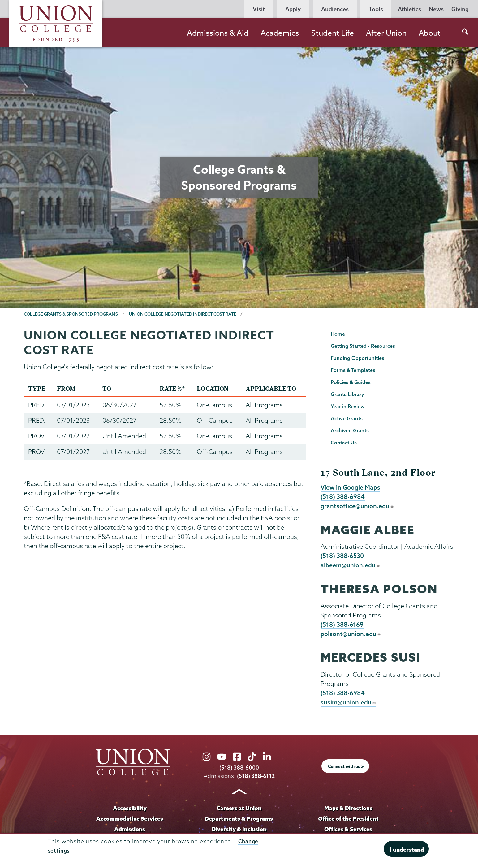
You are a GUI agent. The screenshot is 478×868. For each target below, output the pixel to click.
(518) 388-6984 (343, 497)
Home (338, 334)
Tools (376, 9)
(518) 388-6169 (343, 626)
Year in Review (348, 406)
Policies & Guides (351, 382)
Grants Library (347, 394)
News (436, 9)
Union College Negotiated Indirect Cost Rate (187, 314)
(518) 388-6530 (343, 557)
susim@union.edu (349, 705)
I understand (407, 849)
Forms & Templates (353, 370)
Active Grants (347, 418)
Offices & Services (348, 832)
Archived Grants (350, 430)
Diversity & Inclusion (239, 832)
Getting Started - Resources (363, 346)
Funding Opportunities (357, 358)
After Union (386, 33)
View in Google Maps (351, 487)
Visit (259, 9)
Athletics (409, 9)
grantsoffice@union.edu (357, 507)
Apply (293, 9)
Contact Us (344, 443)
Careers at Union (239, 811)
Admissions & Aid (218, 33)
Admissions (130, 832)
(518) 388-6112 (256, 779)
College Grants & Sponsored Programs (72, 314)
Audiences (335, 9)
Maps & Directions (348, 811)
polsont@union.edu (351, 636)
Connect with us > (346, 769)
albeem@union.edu (351, 566)
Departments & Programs (239, 821)
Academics (280, 33)
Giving (460, 9)
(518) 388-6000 (239, 770)
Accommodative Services (130, 821)
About (430, 33)
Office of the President (348, 821)
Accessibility (130, 811)
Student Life (333, 33)
